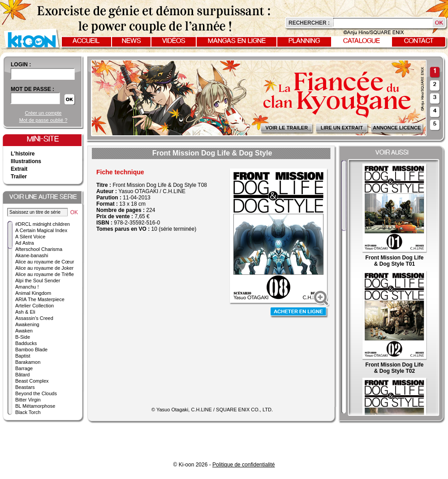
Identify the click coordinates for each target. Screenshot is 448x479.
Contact (419, 41)
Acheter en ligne (299, 313)
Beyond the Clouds (36, 393)
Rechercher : (309, 23)
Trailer (19, 177)
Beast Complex (32, 381)
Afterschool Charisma (39, 249)
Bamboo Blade (31, 350)
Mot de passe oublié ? (43, 120)
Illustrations (26, 161)
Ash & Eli (25, 312)
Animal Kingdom (33, 293)
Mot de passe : (32, 89)
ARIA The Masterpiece (40, 299)
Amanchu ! (27, 287)
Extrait (19, 169)
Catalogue (362, 41)
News (131, 41)
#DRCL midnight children (43, 224)
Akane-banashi (32, 255)
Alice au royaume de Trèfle (45, 274)
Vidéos (174, 41)
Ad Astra (25, 243)
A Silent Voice (30, 237)
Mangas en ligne (237, 41)
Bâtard (22, 375)
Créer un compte (43, 113)
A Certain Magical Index (41, 230)
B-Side (23, 337)
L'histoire (23, 154)
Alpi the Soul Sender (38, 280)
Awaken (24, 331)
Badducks (26, 343)
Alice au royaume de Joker (44, 268)
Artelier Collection (34, 306)
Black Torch (28, 412)
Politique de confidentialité (243, 465)
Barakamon (28, 362)
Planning (304, 41)
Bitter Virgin (28, 400)
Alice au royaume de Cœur (45, 262)
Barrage (24, 368)
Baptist (23, 356)
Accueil (86, 41)
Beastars (25, 387)
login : (21, 65)
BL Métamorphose (35, 406)
